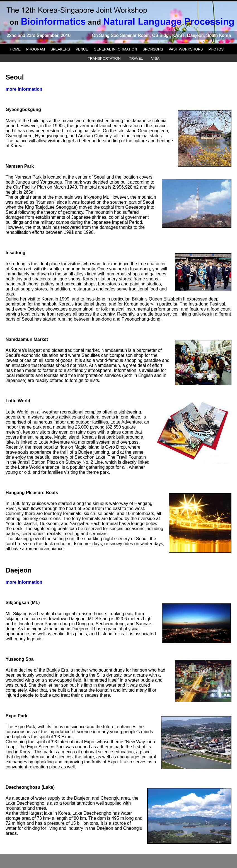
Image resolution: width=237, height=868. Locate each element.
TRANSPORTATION (104, 58)
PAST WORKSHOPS (186, 49)
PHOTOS (216, 49)
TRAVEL (136, 58)
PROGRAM (36, 49)
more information (24, 89)
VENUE (82, 49)
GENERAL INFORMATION (115, 49)
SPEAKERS (60, 49)
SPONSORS (153, 49)
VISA (155, 58)
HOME (15, 49)
